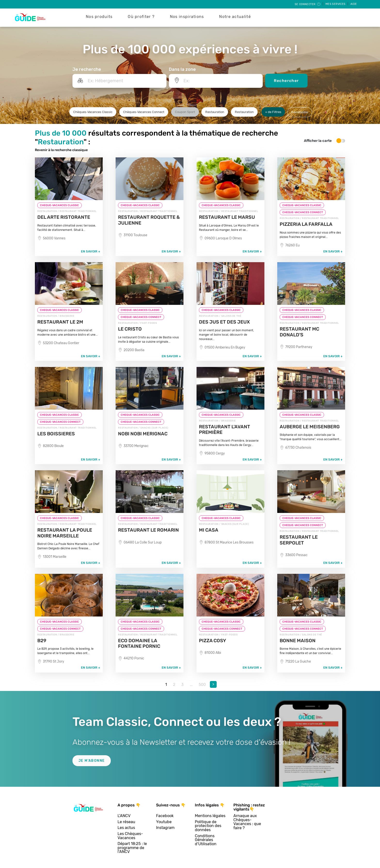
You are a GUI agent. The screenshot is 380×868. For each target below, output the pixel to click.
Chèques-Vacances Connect (144, 112)
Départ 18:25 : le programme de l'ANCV (132, 848)
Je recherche (87, 69)
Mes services (336, 4)
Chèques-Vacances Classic (93, 112)
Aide (354, 4)
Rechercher (286, 81)
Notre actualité (235, 17)
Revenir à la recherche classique (61, 150)
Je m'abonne (92, 761)
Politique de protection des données (208, 826)
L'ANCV (124, 816)
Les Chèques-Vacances (130, 836)
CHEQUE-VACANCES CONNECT (303, 212)
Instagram (165, 828)
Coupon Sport (185, 112)
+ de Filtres (273, 112)
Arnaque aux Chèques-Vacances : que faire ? (247, 822)
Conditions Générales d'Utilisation (206, 840)
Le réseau (126, 822)
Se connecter (308, 4)
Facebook (165, 816)
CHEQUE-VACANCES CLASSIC (59, 205)
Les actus (126, 828)
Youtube (164, 822)
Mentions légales (210, 816)
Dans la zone (182, 69)
